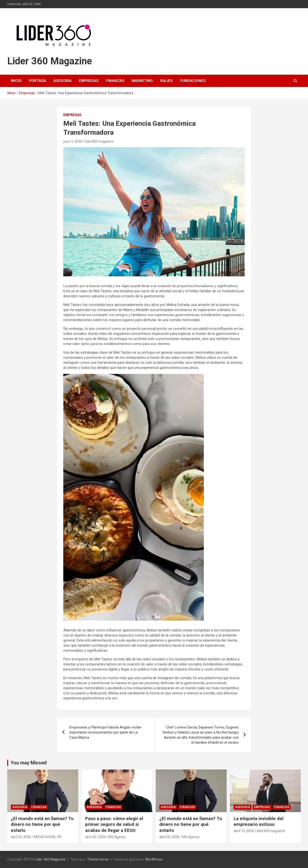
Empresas (89, 81)
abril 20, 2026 (95, 837)
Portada (38, 81)
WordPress (154, 859)
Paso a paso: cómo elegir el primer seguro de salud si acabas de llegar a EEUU (114, 824)
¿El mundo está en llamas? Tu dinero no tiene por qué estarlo (42, 824)
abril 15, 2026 (244, 831)
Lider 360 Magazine (50, 61)
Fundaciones (193, 81)
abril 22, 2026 (21, 837)
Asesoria (63, 81)
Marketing (142, 81)
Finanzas (115, 81)
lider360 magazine (99, 141)
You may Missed (29, 763)
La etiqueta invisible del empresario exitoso (259, 822)
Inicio (16, 81)
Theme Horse (98, 859)
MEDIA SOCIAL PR (48, 837)
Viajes (166, 81)
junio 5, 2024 (73, 141)
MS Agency (117, 837)
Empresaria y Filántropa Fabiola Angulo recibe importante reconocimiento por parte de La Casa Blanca (105, 732)
